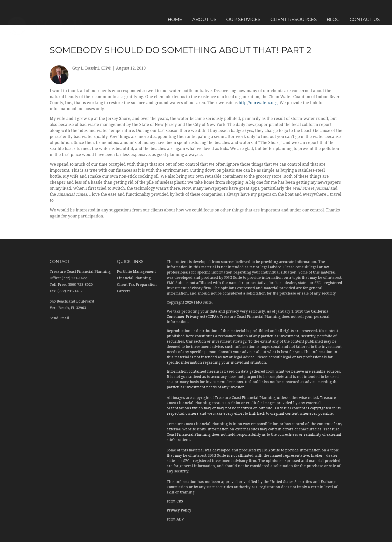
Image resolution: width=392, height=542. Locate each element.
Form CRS (175, 501)
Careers (124, 291)
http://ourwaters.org (258, 103)
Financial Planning (134, 278)
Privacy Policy (179, 510)
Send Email (59, 318)
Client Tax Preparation (137, 285)
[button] (203, 13)
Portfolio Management (136, 272)
